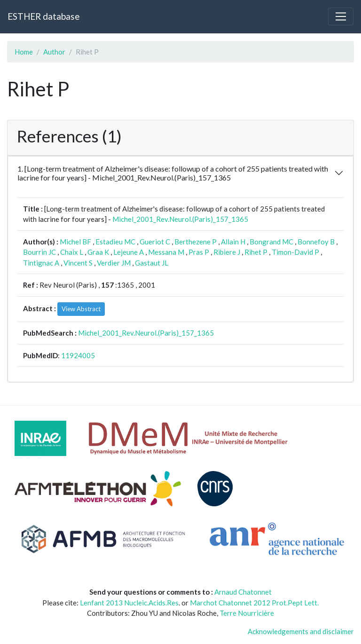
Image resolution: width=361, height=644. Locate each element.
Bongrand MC (271, 242)
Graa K (98, 252)
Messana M (166, 252)
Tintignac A (41, 263)
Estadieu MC (115, 242)
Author (54, 52)
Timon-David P (295, 252)
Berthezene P (196, 242)
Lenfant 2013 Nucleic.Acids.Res (129, 603)
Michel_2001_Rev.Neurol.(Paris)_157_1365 (180, 219)
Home (24, 52)
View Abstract (81, 309)
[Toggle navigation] (341, 16)
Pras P (199, 252)
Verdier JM (114, 263)
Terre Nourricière (247, 613)
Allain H (233, 242)
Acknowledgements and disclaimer (301, 631)
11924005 (78, 355)
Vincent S (78, 263)
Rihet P (256, 252)
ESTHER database (43, 16)
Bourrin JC (39, 252)
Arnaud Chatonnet (243, 592)
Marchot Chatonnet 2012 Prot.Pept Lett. (254, 603)
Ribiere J (227, 252)
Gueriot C (155, 242)
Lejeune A (129, 252)
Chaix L (72, 252)
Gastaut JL (152, 263)
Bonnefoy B (316, 242)
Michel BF (75, 242)
